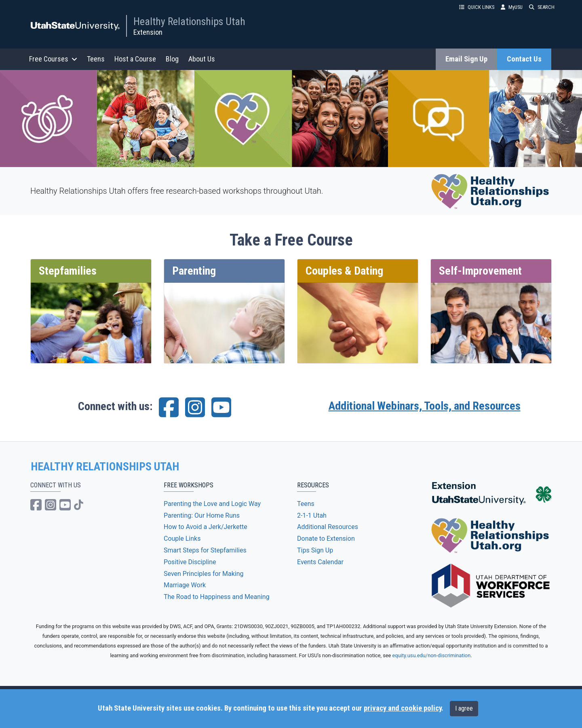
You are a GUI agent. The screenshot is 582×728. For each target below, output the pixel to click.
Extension (148, 32)
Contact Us (524, 59)
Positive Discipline (190, 562)
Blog (172, 59)
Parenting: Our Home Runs (202, 515)
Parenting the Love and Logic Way (212, 504)
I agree (464, 708)
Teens (96, 59)
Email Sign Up (466, 59)
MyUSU (512, 7)
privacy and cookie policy (403, 708)
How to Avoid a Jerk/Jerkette (206, 527)
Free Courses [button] (53, 59)
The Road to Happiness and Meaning (217, 597)
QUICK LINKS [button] (477, 7)
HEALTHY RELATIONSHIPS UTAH (105, 467)
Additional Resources (328, 527)
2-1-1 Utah (312, 515)
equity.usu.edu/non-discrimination (432, 655)
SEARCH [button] (542, 7)
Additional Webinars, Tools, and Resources (425, 406)
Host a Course (135, 59)
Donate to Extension (326, 539)
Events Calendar (320, 562)
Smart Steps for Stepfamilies (205, 550)
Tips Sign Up (315, 550)
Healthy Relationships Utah (189, 21)
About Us (202, 59)
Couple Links (182, 539)
